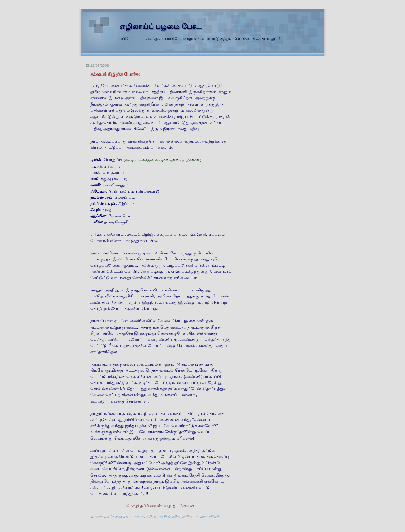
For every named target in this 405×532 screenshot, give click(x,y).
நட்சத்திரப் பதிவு (167, 516)
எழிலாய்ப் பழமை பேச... (161, 27)
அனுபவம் (123, 516)
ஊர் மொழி (143, 516)
